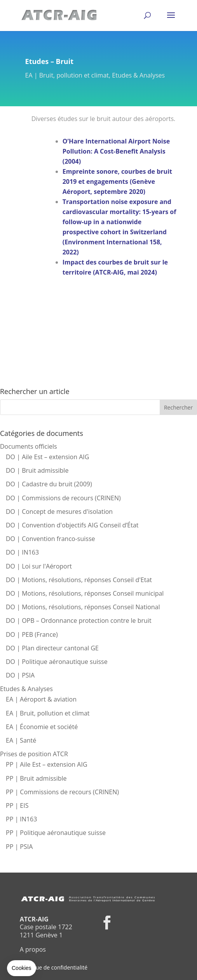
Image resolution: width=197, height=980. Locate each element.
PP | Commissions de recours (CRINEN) (62, 792)
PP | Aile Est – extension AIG (47, 764)
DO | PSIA (20, 675)
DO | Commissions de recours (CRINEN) (63, 498)
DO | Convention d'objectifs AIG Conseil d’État (72, 525)
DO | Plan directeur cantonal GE (52, 648)
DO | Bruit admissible (37, 470)
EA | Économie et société (42, 727)
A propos (33, 949)
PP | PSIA (19, 847)
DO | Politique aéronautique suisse (57, 662)
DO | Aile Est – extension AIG (47, 457)
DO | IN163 (22, 552)
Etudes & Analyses (138, 75)
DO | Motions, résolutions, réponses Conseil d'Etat (79, 580)
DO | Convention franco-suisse (51, 539)
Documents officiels (29, 446)
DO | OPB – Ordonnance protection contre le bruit (79, 620)
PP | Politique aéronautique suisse (56, 833)
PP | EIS (17, 805)
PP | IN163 (21, 819)
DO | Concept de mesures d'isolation (59, 512)
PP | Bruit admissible (36, 778)
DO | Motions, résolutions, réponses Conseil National (83, 607)
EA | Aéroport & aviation (41, 699)
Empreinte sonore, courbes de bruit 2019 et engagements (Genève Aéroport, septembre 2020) (117, 181)
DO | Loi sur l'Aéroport (39, 566)
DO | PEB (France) (32, 634)
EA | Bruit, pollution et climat (67, 75)
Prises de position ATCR (34, 754)
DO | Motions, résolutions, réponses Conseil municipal (85, 593)
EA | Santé (21, 740)
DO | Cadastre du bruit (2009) (49, 484)
